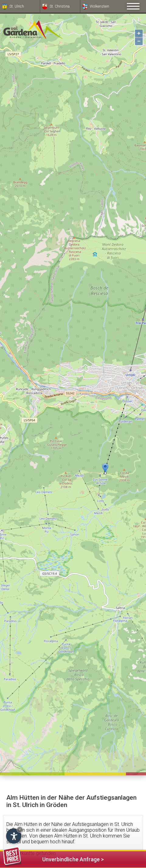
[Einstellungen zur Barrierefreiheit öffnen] (14, 836)
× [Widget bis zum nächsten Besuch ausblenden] (20, 829)
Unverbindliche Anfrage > (53, 858)
